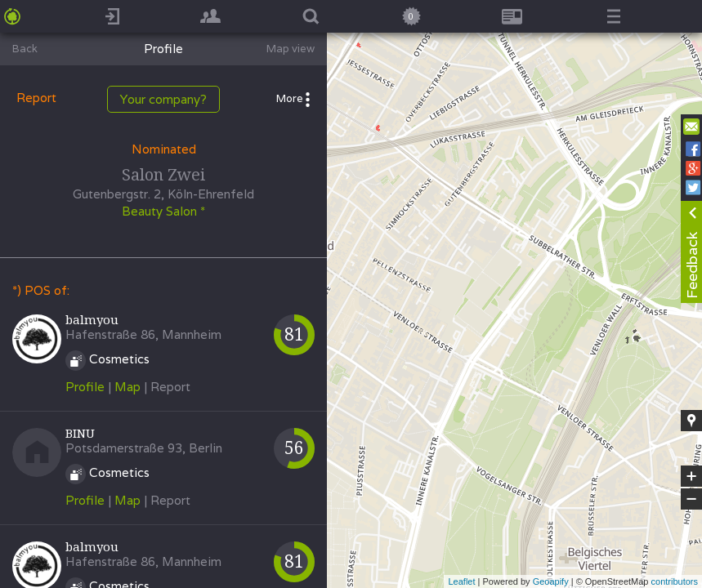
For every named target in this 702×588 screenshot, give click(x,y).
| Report (167, 387)
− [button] (691, 499)
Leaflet (461, 581)
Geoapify (551, 581)
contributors (675, 581)
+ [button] (692, 476)
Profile (85, 387)
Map (127, 387)
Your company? (163, 99)
